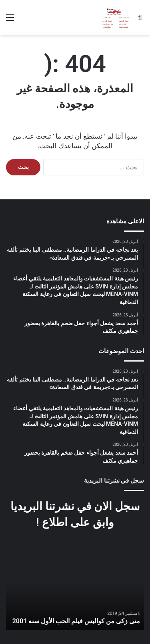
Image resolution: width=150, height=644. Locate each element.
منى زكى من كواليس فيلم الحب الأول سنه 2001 (76, 621)
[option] (75, 594)
